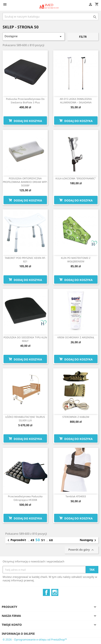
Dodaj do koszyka (25, 121)
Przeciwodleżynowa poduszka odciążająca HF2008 (25, 498)
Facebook (46, 592)
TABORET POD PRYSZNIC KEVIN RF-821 (25, 260)
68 (51, 540)
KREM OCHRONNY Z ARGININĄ (76, 337)
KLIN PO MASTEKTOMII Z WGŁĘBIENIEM (76, 260)
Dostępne (34, 36)
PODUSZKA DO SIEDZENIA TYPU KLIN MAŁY (25, 339)
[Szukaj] (50, 16)
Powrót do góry (82, 550)
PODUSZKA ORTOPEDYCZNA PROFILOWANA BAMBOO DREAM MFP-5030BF (25, 182)
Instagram (55, 592)
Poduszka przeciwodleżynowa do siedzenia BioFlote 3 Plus (25, 101)
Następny (89, 540)
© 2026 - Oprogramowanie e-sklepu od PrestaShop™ (35, 639)
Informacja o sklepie (18, 634)
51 (44, 540)
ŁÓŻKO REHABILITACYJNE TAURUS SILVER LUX (25, 419)
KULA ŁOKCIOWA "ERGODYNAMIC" (76, 178)
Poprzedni (15, 540)
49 (33, 540)
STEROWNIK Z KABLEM (76, 417)
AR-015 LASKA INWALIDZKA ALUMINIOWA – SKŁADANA (76, 101)
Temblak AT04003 (76, 496)
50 (38, 540)
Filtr (83, 37)
